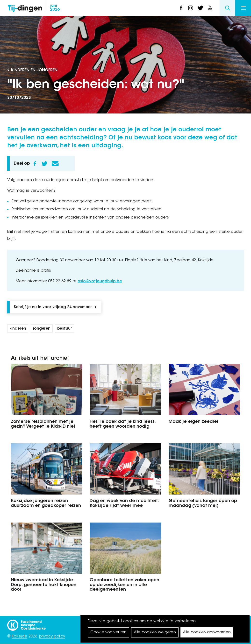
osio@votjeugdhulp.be (100, 281)
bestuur (65, 329)
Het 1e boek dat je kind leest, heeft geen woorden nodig (122, 424)
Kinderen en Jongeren (34, 70)
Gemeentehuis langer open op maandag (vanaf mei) (203, 503)
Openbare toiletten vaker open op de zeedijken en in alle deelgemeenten (124, 585)
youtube (210, 8)
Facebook (35, 164)
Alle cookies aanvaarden (207, 632)
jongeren (42, 329)
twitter (200, 8)
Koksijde (19, 637)
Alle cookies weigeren (155, 632)
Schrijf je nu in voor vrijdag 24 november (53, 307)
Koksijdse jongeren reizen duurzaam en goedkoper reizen (46, 503)
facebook (181, 8)
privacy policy (52, 637)
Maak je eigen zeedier (194, 422)
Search (227, 8)
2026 (55, 8)
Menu (244, 8)
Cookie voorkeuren (108, 632)
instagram (191, 8)
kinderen (18, 329)
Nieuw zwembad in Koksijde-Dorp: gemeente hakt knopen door (44, 585)
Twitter (44, 164)
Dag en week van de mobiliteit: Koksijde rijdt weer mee (124, 503)
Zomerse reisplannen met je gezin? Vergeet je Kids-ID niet (43, 424)
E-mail (55, 164)
